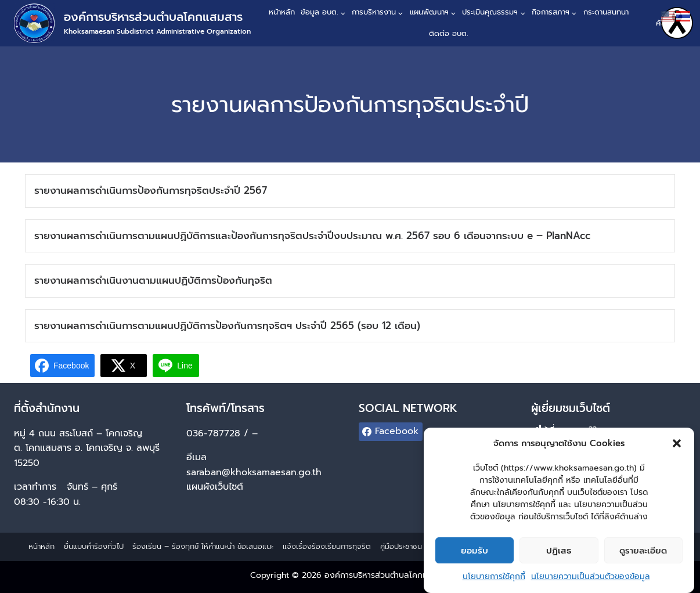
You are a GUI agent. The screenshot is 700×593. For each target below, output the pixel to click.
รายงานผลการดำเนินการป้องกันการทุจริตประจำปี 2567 (151, 190)
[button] (677, 450)
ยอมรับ (475, 556)
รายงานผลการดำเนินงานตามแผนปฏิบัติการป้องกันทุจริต (153, 280)
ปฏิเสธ (559, 556)
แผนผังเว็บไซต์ (217, 487)
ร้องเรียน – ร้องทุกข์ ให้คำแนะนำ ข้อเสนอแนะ (203, 546)
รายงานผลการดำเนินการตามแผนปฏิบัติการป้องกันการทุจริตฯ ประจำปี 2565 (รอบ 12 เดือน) (227, 326)
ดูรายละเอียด (643, 556)
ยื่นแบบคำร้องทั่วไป (94, 546)
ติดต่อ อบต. (448, 33)
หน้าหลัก (282, 12)
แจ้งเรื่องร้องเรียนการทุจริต (327, 546)
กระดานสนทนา (606, 12)
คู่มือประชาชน (401, 546)
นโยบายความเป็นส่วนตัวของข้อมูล (591, 583)
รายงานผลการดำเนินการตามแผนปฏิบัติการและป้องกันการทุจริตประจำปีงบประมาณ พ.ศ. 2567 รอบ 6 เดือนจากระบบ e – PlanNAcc (312, 236)
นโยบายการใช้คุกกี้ (494, 583)
